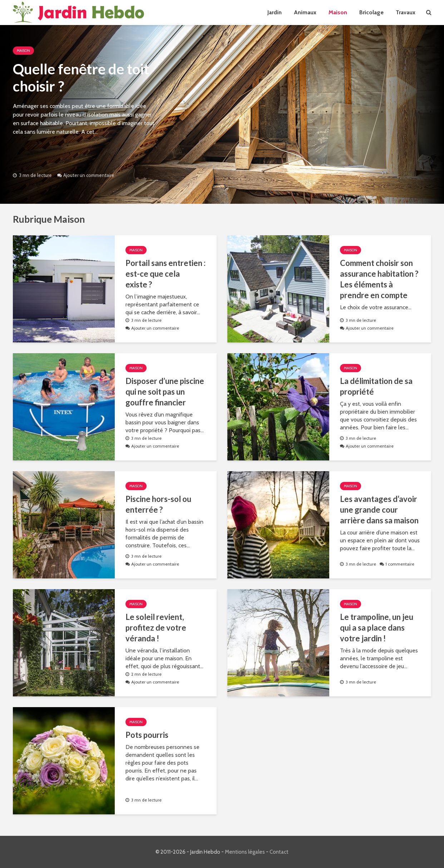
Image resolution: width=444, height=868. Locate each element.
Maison (338, 12)
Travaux (406, 12)
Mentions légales (245, 852)
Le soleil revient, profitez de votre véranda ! (156, 628)
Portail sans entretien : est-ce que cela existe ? (166, 274)
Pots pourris (147, 735)
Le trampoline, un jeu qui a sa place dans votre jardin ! (377, 628)
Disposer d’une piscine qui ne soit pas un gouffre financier (165, 392)
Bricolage (371, 12)
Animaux (305, 12)
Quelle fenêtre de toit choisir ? (81, 78)
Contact (279, 852)
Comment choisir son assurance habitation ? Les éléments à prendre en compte (379, 279)
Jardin (275, 12)
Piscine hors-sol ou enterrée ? (158, 504)
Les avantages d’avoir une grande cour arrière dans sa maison (379, 510)
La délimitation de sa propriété (376, 386)
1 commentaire (400, 564)
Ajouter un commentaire (89, 175)
